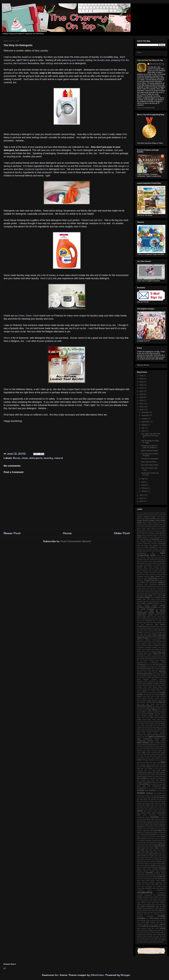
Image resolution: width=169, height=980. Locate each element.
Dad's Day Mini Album (149, 462)
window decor (157, 940)
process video (148, 877)
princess (155, 869)
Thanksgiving (141, 664)
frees (155, 793)
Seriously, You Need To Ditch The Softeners (149, 447)
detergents (36, 458)
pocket (150, 867)
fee (162, 758)
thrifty (148, 921)
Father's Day (142, 567)
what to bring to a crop (146, 940)
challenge (151, 714)
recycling (145, 882)
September (146, 422)
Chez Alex (140, 539)
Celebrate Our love (147, 538)
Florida (158, 573)
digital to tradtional (156, 743)
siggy (155, 899)
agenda (144, 691)
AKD (143, 519)
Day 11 (145, 549)
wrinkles (161, 942)
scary (143, 886)
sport (144, 905)
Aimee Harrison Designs (146, 520)
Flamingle (152, 573)
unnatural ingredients (35, 169)
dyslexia (139, 750)
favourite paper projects (153, 758)
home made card (160, 805)
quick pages (141, 880)
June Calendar (153, 594)
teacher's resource (160, 914)
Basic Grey (146, 530)
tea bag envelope (158, 912)
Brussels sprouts (152, 536)
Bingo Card (145, 534)
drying (156, 748)
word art (145, 942)
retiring (139, 884)
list (161, 827)
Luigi (146, 611)
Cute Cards (144, 545)
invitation (163, 817)
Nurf (164, 626)
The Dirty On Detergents (150, 459)
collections (150, 721)
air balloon (152, 691)
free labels (149, 776)
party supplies (145, 858)
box (154, 706)
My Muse (140, 624)
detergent (163, 733)
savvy (139, 886)
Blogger (125, 975)
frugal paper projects (143, 796)
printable (162, 869)
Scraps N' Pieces (160, 645)
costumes (157, 723)
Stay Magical (150, 659)
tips (147, 922)
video (155, 934)
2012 (142, 501)
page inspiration (160, 846)
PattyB (149, 634)
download (163, 746)
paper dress (149, 852)
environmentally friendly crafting (146, 754)
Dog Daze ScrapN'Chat (150, 559)
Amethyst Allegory (153, 524)
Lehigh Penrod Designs (158, 599)
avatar (144, 697)
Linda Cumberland (150, 601)
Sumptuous (154, 662)
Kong (153, 597)
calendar (145, 710)
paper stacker (142, 856)
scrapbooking (145, 892)
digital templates (143, 743)
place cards (141, 865)
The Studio (152, 670)
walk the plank (147, 936)
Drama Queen (153, 561)
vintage (159, 934)
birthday (149, 702)
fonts (144, 763)
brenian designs (150, 708)
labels (157, 823)
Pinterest (140, 642)
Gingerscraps (153, 578)
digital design (151, 735)
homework (140, 807)
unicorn (163, 930)
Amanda (145, 524)
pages (157, 848)
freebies (150, 793)
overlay (146, 846)
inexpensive (152, 815)
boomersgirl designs (144, 706)
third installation (142, 921)
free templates (151, 790)
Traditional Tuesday (151, 676)
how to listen (149, 809)
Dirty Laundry (161, 555)
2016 (142, 407)
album (159, 691)
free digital (152, 771)
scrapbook (162, 888)
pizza (151, 863)
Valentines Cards (142, 681)
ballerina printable (148, 699)
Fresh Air (152, 575)
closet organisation (160, 718)
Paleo (145, 634)
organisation (161, 844)
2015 (142, 410)
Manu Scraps (141, 617)
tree (153, 928)
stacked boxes (151, 905)
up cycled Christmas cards (156, 932)
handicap (151, 801)
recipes (163, 880)
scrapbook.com (161, 890)
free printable (142, 778)
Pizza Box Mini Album (149, 642)
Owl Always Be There (149, 632)
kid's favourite (155, 821)
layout (152, 825)
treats (149, 928)
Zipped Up (162, 687)
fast (148, 756)
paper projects (154, 854)
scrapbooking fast (150, 895)
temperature (151, 916)
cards (143, 712)
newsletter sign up (157, 840)
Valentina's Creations (150, 680)
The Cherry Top (152, 666)
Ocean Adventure (142, 628)
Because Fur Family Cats (155, 532)
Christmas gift (161, 541)
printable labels (154, 871)
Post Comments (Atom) (76, 541)
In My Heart (159, 588)
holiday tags (141, 805)
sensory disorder (154, 897)
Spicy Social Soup (146, 657)
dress (139, 748)
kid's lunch (162, 821)
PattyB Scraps (157, 634)
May (143, 479)
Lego (148, 599)
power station (147, 869)
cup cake (147, 727)
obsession (152, 842)
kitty (154, 823)
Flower (139, 575)
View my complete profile (146, 108)
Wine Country (157, 685)
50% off (145, 515)
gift (153, 798)
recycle (139, 882)
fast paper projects (156, 756)
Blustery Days (154, 534)
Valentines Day (154, 681)
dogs (151, 746)
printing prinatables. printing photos (155, 875)
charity (163, 714)
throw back (153, 921)
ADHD (139, 519)
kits (151, 823)
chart (139, 716)
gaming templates (146, 798)
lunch (164, 827)
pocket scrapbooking (159, 867)
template (162, 916)
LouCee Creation (151, 605)
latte (143, 825)
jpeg (156, 819)
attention (158, 695)
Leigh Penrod (141, 601)
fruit (151, 796)
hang (156, 801)
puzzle (153, 879)
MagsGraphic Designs (146, 613)
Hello (145, 586)
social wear (155, 903)
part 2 (148, 856)
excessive (158, 754)
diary (145, 735)
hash (160, 801)
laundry (48, 458)
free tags (158, 788)
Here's (44, 278)
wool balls (140, 942)
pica (145, 861)
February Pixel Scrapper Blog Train (154, 571)
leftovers (151, 827)
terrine (148, 918)
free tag (152, 788)
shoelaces (146, 899)
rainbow (153, 880)
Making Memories (160, 615)
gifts (138, 799)
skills (149, 903)
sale (153, 884)
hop (145, 807)
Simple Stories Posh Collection (147, 651)
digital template (160, 741)
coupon (163, 723)
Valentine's (162, 680)
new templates (141, 840)
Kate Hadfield (161, 594)
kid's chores (147, 821)
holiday (163, 803)
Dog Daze (155, 558)
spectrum (140, 905)
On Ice (160, 628)
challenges (158, 714)
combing (156, 721)
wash (157, 938)
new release (162, 838)
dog (147, 746)
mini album (158, 831)
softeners (163, 903)
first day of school (160, 760)
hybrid (140, 811)
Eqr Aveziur (149, 563)
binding (160, 700)
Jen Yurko (158, 590)
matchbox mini (141, 829)
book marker (150, 704)
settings (49, 63)
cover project (149, 725)
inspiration (155, 817)
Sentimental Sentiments (144, 647)
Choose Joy (147, 539)
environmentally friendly (158, 752)
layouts (140, 827)
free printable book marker (146, 780)
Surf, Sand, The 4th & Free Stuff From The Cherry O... (151, 436)
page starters (150, 848)
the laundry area (102, 60)
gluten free (147, 799)
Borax (17, 458)
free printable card (149, 782)
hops (148, 807)
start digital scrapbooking (146, 906)
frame (151, 763)
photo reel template (153, 859)
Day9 (150, 549)
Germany (147, 576)
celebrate (144, 714)
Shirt (153, 649)
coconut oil (140, 721)
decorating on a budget (159, 731)
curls (143, 729)
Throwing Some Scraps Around (151, 673)
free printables (144, 784)
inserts (148, 817)
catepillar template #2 (153, 712)
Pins (164, 640)
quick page (162, 879)
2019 (142, 397)
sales (157, 884)
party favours (158, 856)
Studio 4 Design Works (151, 661)
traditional (140, 924)
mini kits (160, 833)
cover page (141, 725)
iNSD (139, 815)
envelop (148, 752)
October (145, 419)
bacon (139, 699)
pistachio (147, 863)
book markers (161, 704)
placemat (147, 865)
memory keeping (160, 829)
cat (146, 712)
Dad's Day (140, 547)
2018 (142, 400)
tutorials (150, 930)
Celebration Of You (160, 538)
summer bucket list (160, 908)
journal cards (150, 819)
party (152, 856)
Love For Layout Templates (151, 608)
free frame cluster (150, 774)
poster (139, 869)
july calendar (162, 819)
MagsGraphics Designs (145, 615)
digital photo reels (160, 735)
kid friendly (140, 821)
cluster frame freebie (159, 720)
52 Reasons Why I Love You (155, 515)
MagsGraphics (161, 613)
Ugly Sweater (155, 678)
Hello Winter (150, 586)
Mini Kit (155, 621)
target (145, 912)
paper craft (141, 852)
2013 (142, 498)
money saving (148, 836)
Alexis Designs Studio (150, 522)
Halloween (162, 582)
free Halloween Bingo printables (147, 765)
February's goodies (143, 573)
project (155, 877)
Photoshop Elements (144, 640)
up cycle (140, 932)
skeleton (144, 903)
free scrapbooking (154, 786)
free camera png (157, 767)
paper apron (149, 850)
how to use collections (159, 809)
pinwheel (152, 861)
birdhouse (143, 702)
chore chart (145, 718)
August (144, 425)
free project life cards (156, 784)
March (144, 485)
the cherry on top (158, 918)
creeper (139, 727)
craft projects (161, 725)
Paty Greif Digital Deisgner (149, 636)
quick (156, 879)
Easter (159, 561)
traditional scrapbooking (150, 926)
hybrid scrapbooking (159, 813)
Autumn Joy (155, 528)
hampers (146, 801)
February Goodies (154, 569)
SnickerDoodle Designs (144, 655)
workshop (155, 942)
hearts (152, 803)
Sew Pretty (162, 647)
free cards (159, 769)
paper (142, 850)
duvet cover (162, 748)
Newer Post (12, 533)
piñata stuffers (161, 863)
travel (161, 926)
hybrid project (146, 813)
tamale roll (140, 912)
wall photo (148, 938)
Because (145, 532)
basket (144, 700)
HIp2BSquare (153, 582)
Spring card (155, 657)
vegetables (149, 934)
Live (161, 603)
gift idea (156, 798)
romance (148, 884)
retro (143, 884)
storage (145, 908)
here (63, 169)
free (163, 762)
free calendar (147, 767)
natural (58, 458)
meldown (152, 829)
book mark (141, 704)
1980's (157, 513)
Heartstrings (153, 584)
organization (141, 846)
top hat (163, 922)
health (164, 801)
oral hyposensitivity (152, 844)
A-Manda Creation (150, 517)
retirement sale (161, 882)
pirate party (140, 863)
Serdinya (155, 647)
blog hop (155, 702)
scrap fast (148, 888)
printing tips (140, 877)
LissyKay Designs (153, 603)
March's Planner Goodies (154, 617)
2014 (142, 495)
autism (163, 695)
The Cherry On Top (157, 64)
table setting (155, 910)
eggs (144, 752)
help (156, 803)
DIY (160, 545)
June (143, 431)
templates (141, 918)
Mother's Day (162, 623)
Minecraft (149, 621)
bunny (164, 708)
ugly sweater (157, 930)
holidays (148, 805)
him (159, 803)
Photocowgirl (161, 638)
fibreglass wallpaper (148, 760)
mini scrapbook (151, 835)
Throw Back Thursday (151, 672)
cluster (139, 720)
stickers (140, 908)
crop (143, 727)
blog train (162, 702)
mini (152, 831)
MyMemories (150, 624)
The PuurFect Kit (142, 670)
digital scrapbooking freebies (148, 739)
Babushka (163, 528)
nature (153, 838)
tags (160, 910)
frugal (164, 793)
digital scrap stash (142, 737)
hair (164, 799)
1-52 (140, 513)
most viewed (156, 836)
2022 (142, 388)
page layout (141, 848)
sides (152, 899)
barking (139, 700)
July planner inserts (143, 594)
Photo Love (153, 638)
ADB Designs (161, 517)
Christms (140, 543)
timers (143, 922)
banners (163, 699)
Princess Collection (147, 645)
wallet (153, 938)
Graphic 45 (144, 582)
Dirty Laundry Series (144, 558)
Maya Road (158, 619)
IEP (154, 588)
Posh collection (142, 644)
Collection (154, 543)
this (67, 214)
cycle (146, 729)
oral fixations (159, 842)
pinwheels (159, 861)
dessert (149, 733)
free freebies (159, 774)
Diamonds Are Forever (149, 551)
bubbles (159, 708)
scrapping (146, 897)
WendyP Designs (147, 685)
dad (149, 729)
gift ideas (162, 798)
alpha (164, 691)
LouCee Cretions (151, 607)
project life (162, 877)
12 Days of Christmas (149, 513)
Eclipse (143, 563)
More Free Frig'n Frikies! (150, 465)
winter (163, 940)
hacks (161, 799)
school (159, 886)
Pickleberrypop (157, 640)
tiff (159, 921)
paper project (145, 854)
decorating (149, 731)
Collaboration (147, 543)
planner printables (142, 867)
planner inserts (161, 865)
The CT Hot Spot (151, 664)
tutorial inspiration (142, 930)
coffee (145, 721)
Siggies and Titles (160, 649)
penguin (155, 858)
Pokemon (159, 642)
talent (164, 910)
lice (154, 827)
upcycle (144, 934)
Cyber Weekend (153, 545)
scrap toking (155, 888)
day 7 (156, 729)
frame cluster (157, 763)
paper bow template (159, 850)
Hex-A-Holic (158, 586)
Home (67, 533)
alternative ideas (142, 693)
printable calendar (143, 871)
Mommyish (146, 623)
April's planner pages (144, 528)
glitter (142, 799)
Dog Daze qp (161, 559)
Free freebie (145, 575)
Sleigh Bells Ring (159, 653)
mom (143, 836)
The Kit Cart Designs (158, 668)
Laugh (144, 599)
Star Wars (143, 659)
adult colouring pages (153, 689)
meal (148, 829)
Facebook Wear (161, 565)
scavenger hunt (151, 886)
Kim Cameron (158, 596)
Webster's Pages (153, 683)
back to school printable (158, 697)
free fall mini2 (141, 774)
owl (150, 846)
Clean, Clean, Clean (29, 316)
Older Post (122, 533)
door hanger (156, 746)
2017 (142, 404)
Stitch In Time (158, 659)
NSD (157, 624)
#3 (138, 513)
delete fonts (141, 733)
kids (138, 823)
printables (149, 873)
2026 (142, 376)
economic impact (157, 750)
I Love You (149, 588)
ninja (164, 840)
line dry (158, 827)
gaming (158, 796)
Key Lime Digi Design (145, 596)
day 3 (152, 729)
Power (150, 644)
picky (148, 861)
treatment (144, 928)
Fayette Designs (153, 567)
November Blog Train (156, 626)
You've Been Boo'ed (150, 687)
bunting (139, 710)
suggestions (151, 908)
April (143, 482)
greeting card (155, 799)
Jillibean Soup (158, 592)
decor (160, 729)
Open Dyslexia (149, 630)
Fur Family (159, 575)
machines (22, 63)
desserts (156, 733)
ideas (145, 815)
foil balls (140, 763)
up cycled (145, 932)
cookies (147, 723)
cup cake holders (155, 727)
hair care (140, 801)
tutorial (163, 928)
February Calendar (143, 569)
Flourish (163, 573)
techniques (140, 916)
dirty (156, 745)
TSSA (164, 662)
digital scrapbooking (157, 737)
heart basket (146, 803)
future (154, 796)
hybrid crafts (157, 811)
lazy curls (145, 827)
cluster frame (147, 720)
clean (25, 458)
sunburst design (142, 910)
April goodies (161, 526)
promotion (140, 879)
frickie (159, 793)
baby (149, 697)
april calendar (147, 695)
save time (162, 884)
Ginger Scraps (155, 576)
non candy (146, 842)
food (147, 763)
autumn (140, 697)
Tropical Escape (146, 678)
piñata (155, 863)
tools (158, 922)
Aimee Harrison (161, 519)
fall (162, 754)
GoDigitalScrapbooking (151, 580)
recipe (84, 389)
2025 (142, 379)
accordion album (142, 689)
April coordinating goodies (149, 526)
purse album (147, 879)
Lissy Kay (159, 601)
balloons (157, 699)
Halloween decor (142, 584)
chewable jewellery (147, 716)
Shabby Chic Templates (144, 649)
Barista (139, 530)
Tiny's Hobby (156, 674)
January (145, 491)
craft (155, 725)
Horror (144, 588)
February (145, 488)
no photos (140, 842)
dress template (145, 748)
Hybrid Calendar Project (150, 451)
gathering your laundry (73, 60)
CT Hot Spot (161, 536)
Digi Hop (158, 551)
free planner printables (159, 776)
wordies (150, 942)
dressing (152, 748)
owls (152, 846)
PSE (141, 634)
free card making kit (148, 769)
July (143, 428)
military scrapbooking (143, 831)
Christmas (155, 539)
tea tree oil (148, 914)
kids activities (144, 823)
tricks (157, 928)
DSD (164, 545)
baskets (149, 700)
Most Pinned (154, 623)
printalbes (157, 873)
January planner (150, 590)
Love (159, 607)
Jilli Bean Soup (149, 592)
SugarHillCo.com (142, 662)
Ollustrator (97, 975)
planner (153, 865)
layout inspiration (160, 825)
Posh (164, 642)
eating (149, 750)
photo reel (144, 859)
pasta (151, 858)
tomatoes (153, 922)
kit (149, 823)
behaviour (155, 700)
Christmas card (151, 541)
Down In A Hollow (142, 561)
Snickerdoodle (157, 655)
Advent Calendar (150, 519)
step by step (161, 906)
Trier (159, 676)
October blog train (153, 628)
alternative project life (153, 693)
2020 (142, 394)
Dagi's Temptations (151, 547)
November (145, 415)
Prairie (154, 644)
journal (143, 819)
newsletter (149, 840)
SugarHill (163, 661)
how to (156, 807)
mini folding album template (150, 833)
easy (144, 750)
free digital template (159, 773)
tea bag (150, 912)
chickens (157, 716)
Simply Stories (148, 653)
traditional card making (151, 924)
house (152, 807)
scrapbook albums (145, 890)
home (153, 805)
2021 (142, 391)
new (157, 838)
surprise (149, 910)
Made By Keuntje (157, 611)
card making (152, 710)
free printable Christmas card (157, 778)
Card (139, 537)
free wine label (161, 790)
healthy (139, 803)
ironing (139, 819)
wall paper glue (158, 936)
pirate (164, 861)
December (145, 412)
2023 (142, 385)
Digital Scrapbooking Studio (151, 554)
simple (159, 899)
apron (153, 695)
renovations (152, 882)
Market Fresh (147, 619)
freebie (141, 793)
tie (158, 921)
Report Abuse (143, 365)
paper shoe (162, 854)
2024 (142, 382)
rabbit (148, 880)
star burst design (160, 905)
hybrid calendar (148, 811)
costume (152, 723)
